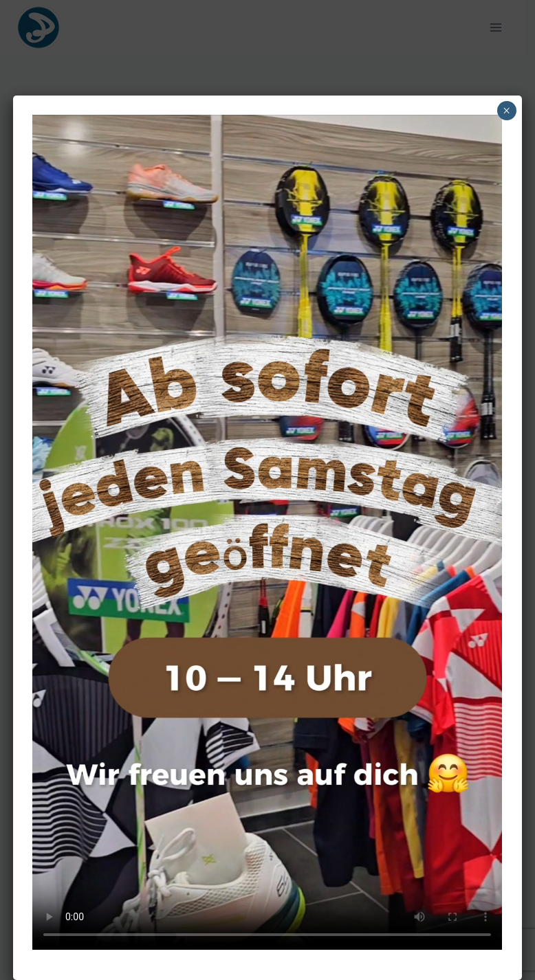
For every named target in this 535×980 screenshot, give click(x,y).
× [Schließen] (506, 111)
